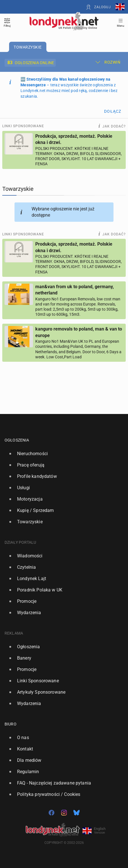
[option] (62, 454)
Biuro (11, 724)
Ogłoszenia (17, 440)
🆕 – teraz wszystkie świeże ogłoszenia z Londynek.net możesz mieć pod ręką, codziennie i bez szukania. (69, 88)
